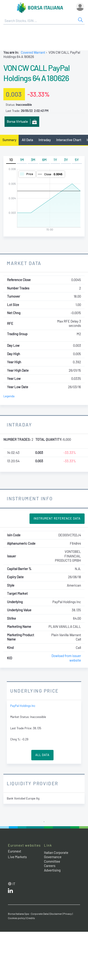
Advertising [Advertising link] (52, 870)
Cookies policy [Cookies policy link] (17, 918)
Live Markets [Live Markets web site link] (17, 857)
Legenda (9, 396)
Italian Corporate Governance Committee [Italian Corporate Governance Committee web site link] (56, 857)
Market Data (24, 263)
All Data (27, 140)
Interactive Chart (69, 140)
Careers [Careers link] (50, 866)
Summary (9, 140)
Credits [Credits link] (31, 918)
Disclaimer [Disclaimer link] (56, 914)
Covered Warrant (33, 52)
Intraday (45, 140)
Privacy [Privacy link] (68, 914)
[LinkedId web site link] (10, 892)
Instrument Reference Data (57, 518)
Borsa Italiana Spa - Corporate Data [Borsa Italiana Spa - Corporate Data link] (28, 914)
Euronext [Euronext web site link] (15, 851)
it (14, 884)
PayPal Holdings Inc (23, 706)
